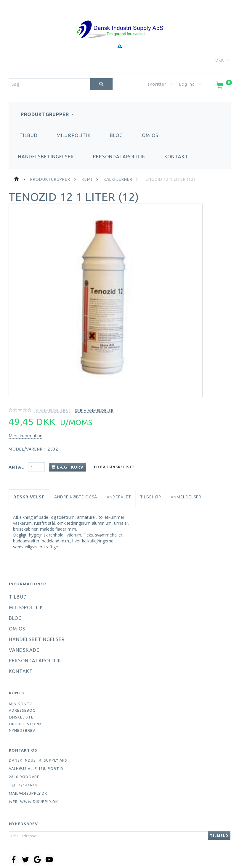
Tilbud (29, 135)
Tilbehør (151, 497)
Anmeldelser (186, 497)
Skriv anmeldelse (94, 410)
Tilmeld (219, 836)
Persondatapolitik (119, 157)
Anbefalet (119, 497)
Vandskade (24, 650)
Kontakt (176, 157)
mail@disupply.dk (28, 793)
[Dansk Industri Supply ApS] (120, 21)
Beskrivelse (29, 497)
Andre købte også (76, 497)
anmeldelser (52, 411)
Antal (17, 467)
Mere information (25, 436)
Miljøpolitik (74, 135)
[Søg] (101, 84)
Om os (150, 135)
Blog (116, 135)
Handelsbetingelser (46, 157)
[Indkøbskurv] (223, 86)
